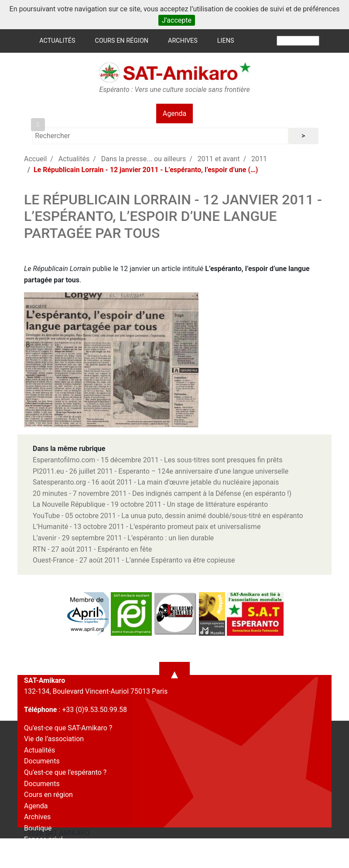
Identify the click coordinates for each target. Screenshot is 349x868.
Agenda (174, 114)
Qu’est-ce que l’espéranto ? (65, 772)
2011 (259, 159)
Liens (226, 41)
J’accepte (177, 20)
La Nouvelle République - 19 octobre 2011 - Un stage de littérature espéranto (150, 504)
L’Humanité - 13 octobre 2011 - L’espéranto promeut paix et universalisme (147, 527)
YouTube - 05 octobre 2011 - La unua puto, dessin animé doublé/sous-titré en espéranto (168, 516)
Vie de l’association (54, 739)
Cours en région (122, 41)
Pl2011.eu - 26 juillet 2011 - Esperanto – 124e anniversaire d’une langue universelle (161, 471)
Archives (183, 41)
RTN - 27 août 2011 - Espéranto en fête (92, 549)
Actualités (57, 41)
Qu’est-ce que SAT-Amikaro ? (68, 728)
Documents (42, 761)
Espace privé (44, 839)
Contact (36, 850)
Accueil (35, 159)
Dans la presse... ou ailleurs (144, 159)
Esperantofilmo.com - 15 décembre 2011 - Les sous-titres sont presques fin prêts (158, 460)
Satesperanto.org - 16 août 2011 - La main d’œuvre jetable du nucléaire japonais (156, 482)
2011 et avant (219, 159)
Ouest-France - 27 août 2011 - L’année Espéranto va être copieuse (134, 560)
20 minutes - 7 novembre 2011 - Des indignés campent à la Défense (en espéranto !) (162, 493)
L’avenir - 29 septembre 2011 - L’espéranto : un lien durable (123, 538)
